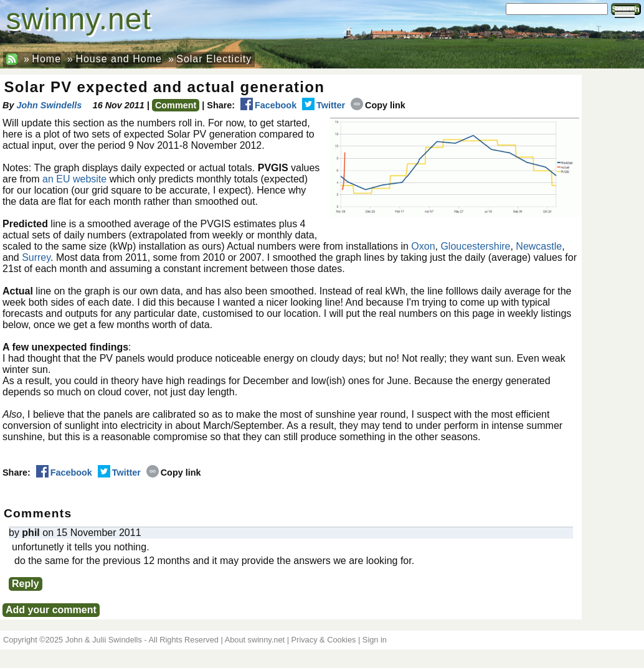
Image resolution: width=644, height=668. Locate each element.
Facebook (268, 105)
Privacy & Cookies (324, 640)
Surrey (36, 257)
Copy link (378, 105)
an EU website (74, 179)
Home (46, 59)
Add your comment (51, 610)
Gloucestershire (475, 246)
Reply (26, 584)
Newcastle (539, 246)
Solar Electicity (214, 59)
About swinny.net (255, 640)
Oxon (423, 246)
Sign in (375, 640)
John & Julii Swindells (104, 640)
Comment (176, 105)
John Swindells (49, 105)
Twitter (324, 105)
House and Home (119, 59)
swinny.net (79, 19)
